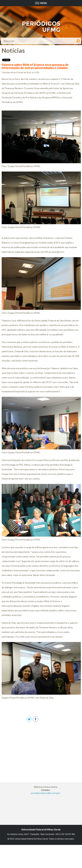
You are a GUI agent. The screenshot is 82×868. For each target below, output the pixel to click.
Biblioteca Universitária (46, 787)
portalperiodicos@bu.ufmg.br (46, 793)
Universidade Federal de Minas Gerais (41, 829)
